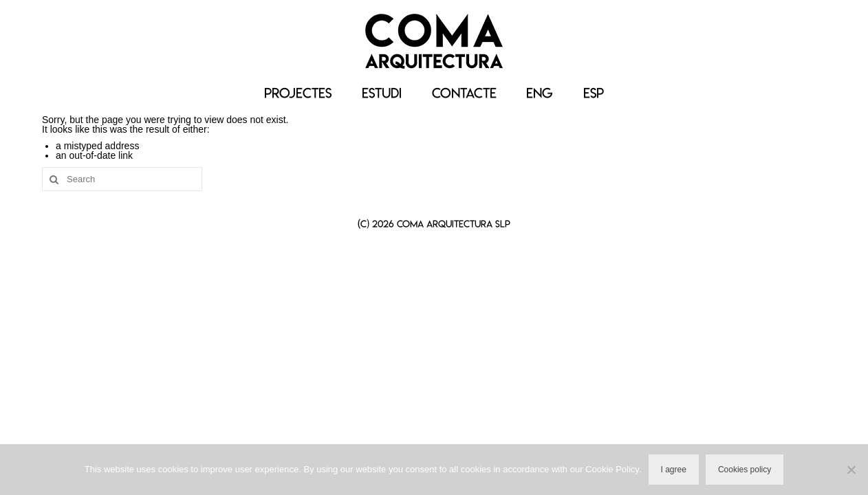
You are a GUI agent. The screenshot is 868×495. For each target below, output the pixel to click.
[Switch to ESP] (594, 93)
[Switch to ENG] (540, 93)
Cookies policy (745, 470)
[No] (851, 470)
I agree (674, 470)
